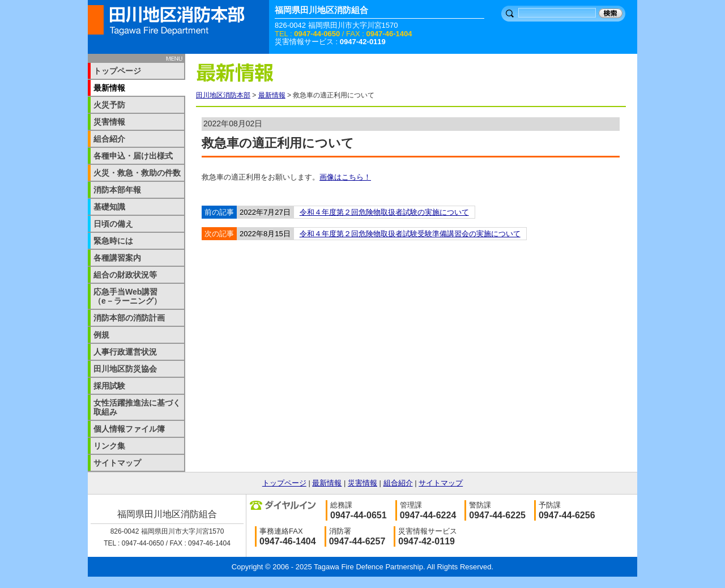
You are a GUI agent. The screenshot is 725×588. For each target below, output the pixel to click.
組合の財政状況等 (125, 275)
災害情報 (109, 122)
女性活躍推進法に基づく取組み (137, 407)
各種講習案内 (117, 258)
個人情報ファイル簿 (129, 429)
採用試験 (109, 386)
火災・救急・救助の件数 (137, 173)
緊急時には (113, 241)
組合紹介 (109, 139)
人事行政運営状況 (125, 352)
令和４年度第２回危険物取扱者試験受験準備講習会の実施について (410, 234)
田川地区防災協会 (125, 369)
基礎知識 (109, 207)
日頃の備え (113, 224)
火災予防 (109, 105)
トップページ (117, 71)
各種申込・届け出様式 (133, 156)
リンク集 (109, 446)
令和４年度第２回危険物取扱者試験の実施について (384, 212)
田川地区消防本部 (223, 95)
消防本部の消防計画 (129, 318)
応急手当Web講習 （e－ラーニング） (133, 296)
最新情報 (272, 95)
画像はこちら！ (345, 177)
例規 (101, 335)
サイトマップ (117, 463)
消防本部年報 (117, 190)
